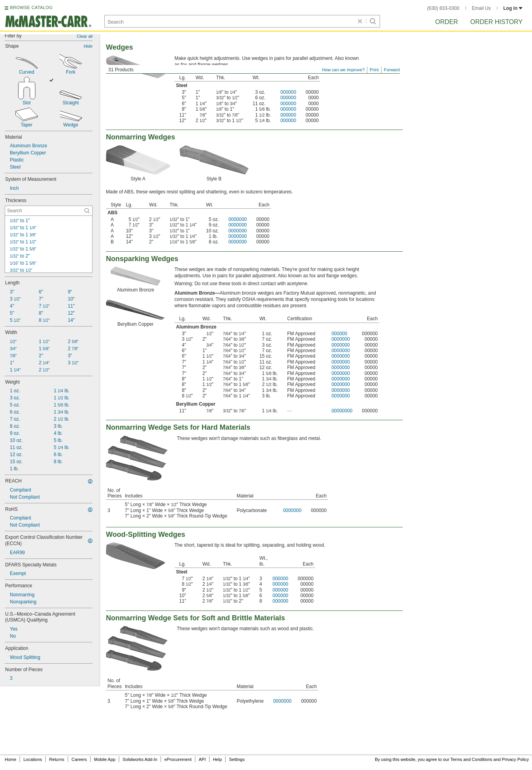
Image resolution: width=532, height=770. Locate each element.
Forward (392, 70)
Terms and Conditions (471, 759)
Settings (237, 759)
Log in (513, 8)
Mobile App (105, 759)
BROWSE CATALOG (31, 7)
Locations (33, 759)
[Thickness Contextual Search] (49, 211)
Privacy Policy (515, 759)
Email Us (481, 8)
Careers (79, 759)
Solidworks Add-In (140, 759)
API (202, 759)
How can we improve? (343, 70)
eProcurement (178, 759)
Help (218, 759)
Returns (57, 759)
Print (374, 70)
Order (447, 22)
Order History (496, 22)
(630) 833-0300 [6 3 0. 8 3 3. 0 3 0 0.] (443, 8)
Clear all (85, 36)
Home (10, 759)
